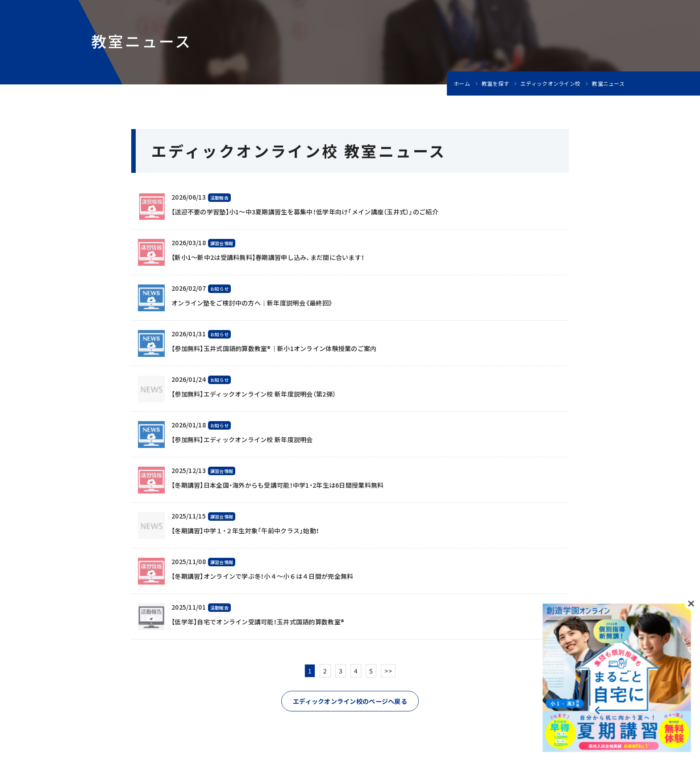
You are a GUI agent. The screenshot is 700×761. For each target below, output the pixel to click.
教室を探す (495, 84)
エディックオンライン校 (550, 84)
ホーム (462, 84)
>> (388, 671)
